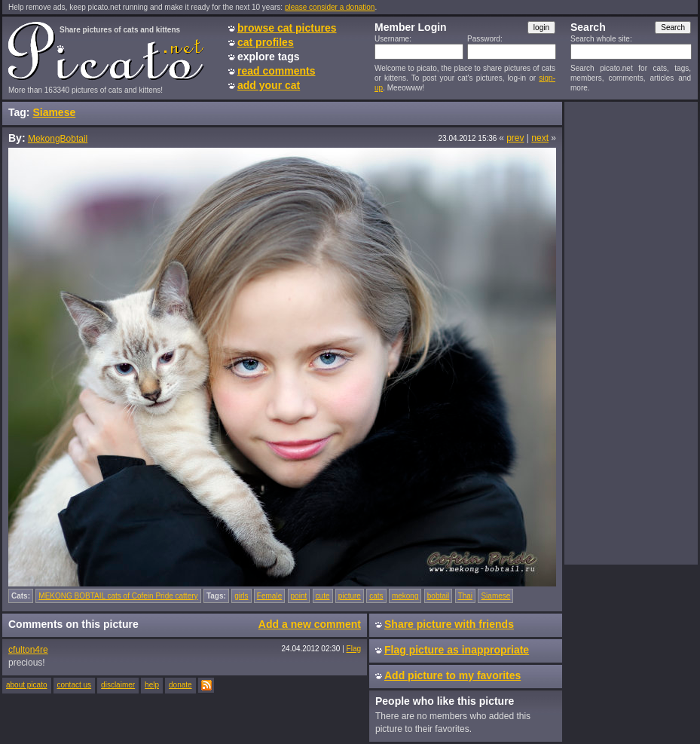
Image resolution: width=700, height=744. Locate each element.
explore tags (268, 57)
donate (180, 685)
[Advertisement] (631, 332)
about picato (27, 685)
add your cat (269, 85)
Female (269, 596)
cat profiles (266, 42)
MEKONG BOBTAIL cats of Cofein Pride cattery (118, 596)
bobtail (438, 596)
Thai (465, 596)
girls (241, 596)
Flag (354, 649)
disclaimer (118, 685)
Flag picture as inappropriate (457, 650)
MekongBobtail (58, 139)
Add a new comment (310, 624)
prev (515, 138)
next (540, 138)
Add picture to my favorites (452, 675)
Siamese (54, 112)
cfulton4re (28, 650)
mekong (405, 596)
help (152, 685)
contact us (75, 685)
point (299, 596)
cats (376, 596)
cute (323, 596)
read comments (276, 71)
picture (350, 596)
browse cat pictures (287, 28)
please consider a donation (330, 7)
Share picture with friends (449, 624)
